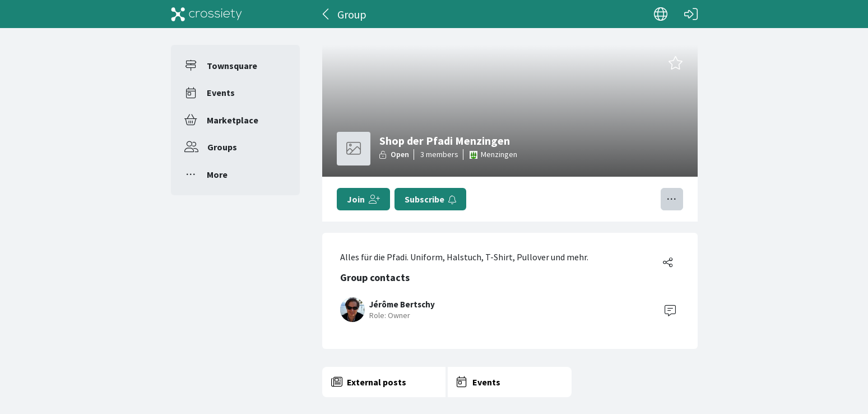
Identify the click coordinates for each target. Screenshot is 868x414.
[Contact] (670, 310)
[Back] (326, 14)
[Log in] (691, 14)
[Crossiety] (207, 14)
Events (221, 93)
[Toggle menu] (672, 199)
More (217, 174)
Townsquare (232, 66)
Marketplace (233, 120)
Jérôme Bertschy (402, 304)
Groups (222, 147)
